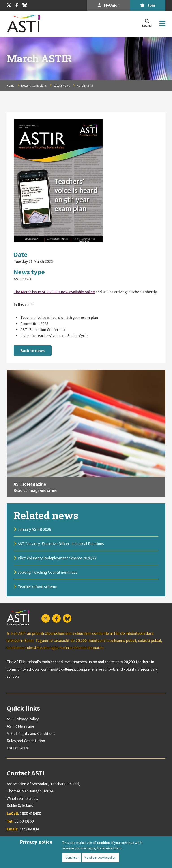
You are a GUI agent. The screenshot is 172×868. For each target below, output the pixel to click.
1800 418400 (30, 813)
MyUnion (109, 5)
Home (11, 85)
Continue (72, 857)
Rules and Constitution (26, 740)
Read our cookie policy (100, 857)
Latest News (62, 85)
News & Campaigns (34, 85)
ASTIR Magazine (30, 483)
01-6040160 (24, 821)
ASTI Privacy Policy (23, 718)
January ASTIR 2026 (34, 529)
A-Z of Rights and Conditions (31, 733)
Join (147, 5)
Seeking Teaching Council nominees (47, 572)
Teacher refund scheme (37, 586)
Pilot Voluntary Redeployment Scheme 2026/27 (57, 557)
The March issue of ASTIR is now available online (54, 292)
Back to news (32, 351)
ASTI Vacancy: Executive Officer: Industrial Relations (61, 543)
